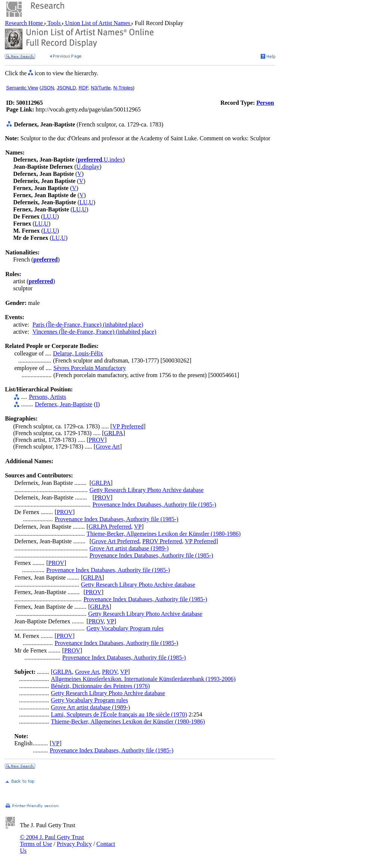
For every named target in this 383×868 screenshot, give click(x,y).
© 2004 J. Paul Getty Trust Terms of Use (52, 841)
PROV (97, 440)
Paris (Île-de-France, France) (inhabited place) (88, 325)
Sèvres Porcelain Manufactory (90, 368)
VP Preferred (128, 426)
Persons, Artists (48, 397)
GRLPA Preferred (110, 527)
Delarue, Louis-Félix (78, 353)
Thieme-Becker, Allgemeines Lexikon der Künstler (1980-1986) (164, 534)
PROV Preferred (162, 541)
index (116, 160)
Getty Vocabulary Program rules (125, 628)
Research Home (25, 23)
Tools (54, 23)
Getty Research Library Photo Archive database (146, 490)
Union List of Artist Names (98, 23)
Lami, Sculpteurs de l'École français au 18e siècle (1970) (119, 714)
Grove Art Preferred (116, 541)
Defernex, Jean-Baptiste (64, 404)
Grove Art (108, 447)
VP (138, 527)
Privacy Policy (74, 844)
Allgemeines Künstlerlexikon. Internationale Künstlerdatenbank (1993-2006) (143, 679)
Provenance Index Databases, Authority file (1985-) (154, 505)
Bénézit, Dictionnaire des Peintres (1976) (100, 686)
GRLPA (114, 433)
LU (84, 202)
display (91, 167)
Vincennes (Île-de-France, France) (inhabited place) (94, 332)
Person (265, 103)
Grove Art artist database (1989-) (129, 548)
